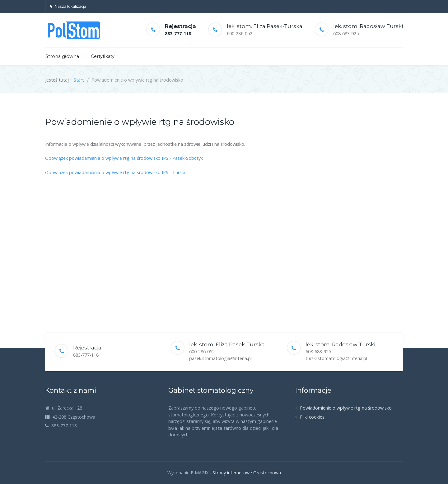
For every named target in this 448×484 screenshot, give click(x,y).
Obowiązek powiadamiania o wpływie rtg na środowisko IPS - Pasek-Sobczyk (124, 158)
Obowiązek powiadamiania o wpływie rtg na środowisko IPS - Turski (115, 172)
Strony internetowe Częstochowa (247, 473)
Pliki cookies (312, 417)
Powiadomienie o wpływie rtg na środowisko (346, 408)
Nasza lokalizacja (68, 6)
